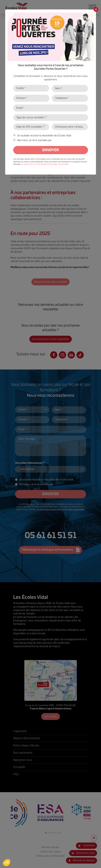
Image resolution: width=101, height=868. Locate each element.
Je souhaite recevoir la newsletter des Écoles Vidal (44, 136)
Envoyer (50, 150)
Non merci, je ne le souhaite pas (34, 140)
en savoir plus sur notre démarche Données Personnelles (45, 164)
